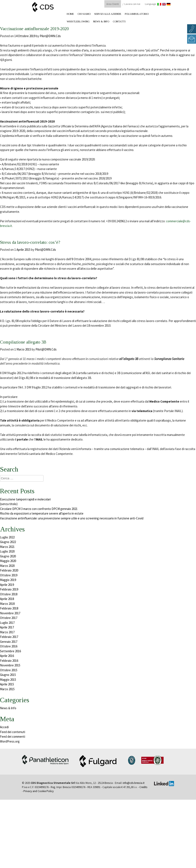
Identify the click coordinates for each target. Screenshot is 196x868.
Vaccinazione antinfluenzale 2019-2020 (53, 28)
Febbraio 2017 (9, 637)
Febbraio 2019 (9, 589)
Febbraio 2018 (9, 608)
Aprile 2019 (7, 585)
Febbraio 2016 (9, 661)
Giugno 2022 (8, 542)
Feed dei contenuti (13, 732)
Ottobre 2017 (9, 618)
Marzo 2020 (7, 566)
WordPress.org (10, 741)
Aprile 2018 (7, 599)
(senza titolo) (9, 504)
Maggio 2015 (8, 680)
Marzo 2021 (7, 547)
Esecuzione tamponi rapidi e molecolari (25, 499)
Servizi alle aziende (108, 14)
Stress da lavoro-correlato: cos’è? (45, 241)
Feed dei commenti (13, 737)
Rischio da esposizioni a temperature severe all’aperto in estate (42, 513)
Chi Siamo (84, 14)
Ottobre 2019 (9, 575)
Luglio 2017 (7, 623)
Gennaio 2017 (9, 642)
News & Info (101, 22)
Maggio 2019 (8, 580)
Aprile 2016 (7, 656)
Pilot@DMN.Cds (50, 36)
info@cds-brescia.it (134, 783)
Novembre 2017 (10, 613)
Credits (143, 787)
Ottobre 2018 (9, 594)
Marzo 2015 (7, 689)
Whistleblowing (78, 22)
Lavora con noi (132, 4)
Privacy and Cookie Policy (39, 791)
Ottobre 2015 (9, 670)
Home (70, 14)
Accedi (4, 727)
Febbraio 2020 (9, 570)
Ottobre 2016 (9, 646)
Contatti (119, 22)
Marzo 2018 (7, 604)
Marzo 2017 (7, 632)
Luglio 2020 (7, 551)
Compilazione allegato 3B (35, 341)
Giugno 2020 (8, 556)
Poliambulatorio (137, 14)
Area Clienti (113, 4)
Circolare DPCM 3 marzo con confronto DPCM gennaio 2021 (39, 509)
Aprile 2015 (7, 684)
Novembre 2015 (10, 665)
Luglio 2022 (7, 537)
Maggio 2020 (8, 561)
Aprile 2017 (7, 627)
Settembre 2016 (10, 651)
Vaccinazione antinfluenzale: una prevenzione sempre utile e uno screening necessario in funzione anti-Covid (72, 518)
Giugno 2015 (8, 675)
